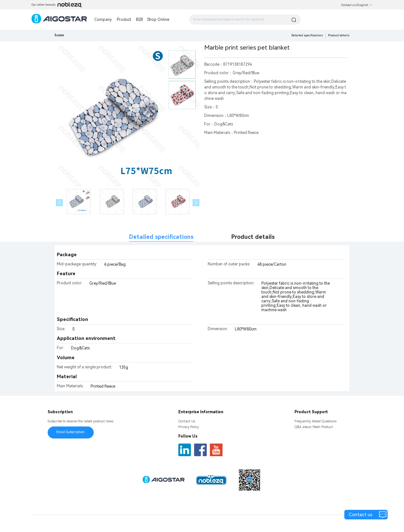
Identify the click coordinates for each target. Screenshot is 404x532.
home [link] (59, 35)
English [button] (365, 5)
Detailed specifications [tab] (161, 237)
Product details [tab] (253, 237)
